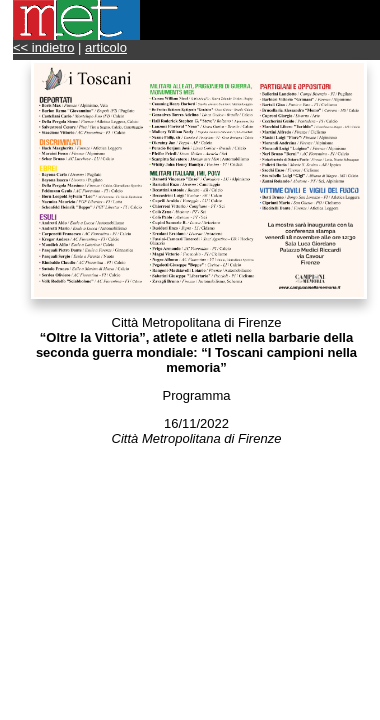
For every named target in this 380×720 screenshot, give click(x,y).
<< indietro (43, 47)
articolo (106, 47)
